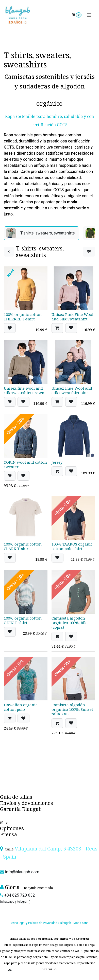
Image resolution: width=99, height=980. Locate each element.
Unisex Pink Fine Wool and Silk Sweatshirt (72, 317)
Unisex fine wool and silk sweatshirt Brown (24, 390)
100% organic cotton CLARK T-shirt (23, 546)
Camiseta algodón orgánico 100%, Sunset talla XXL (72, 709)
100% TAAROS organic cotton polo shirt (72, 546)
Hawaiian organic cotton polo (21, 707)
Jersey (57, 462)
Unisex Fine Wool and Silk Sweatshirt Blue (72, 390)
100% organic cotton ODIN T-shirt (23, 620)
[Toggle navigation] (89, 15)
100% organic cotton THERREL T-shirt (23, 317)
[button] (10, 328)
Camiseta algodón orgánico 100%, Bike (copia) (70, 623)
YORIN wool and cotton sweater (25, 464)
